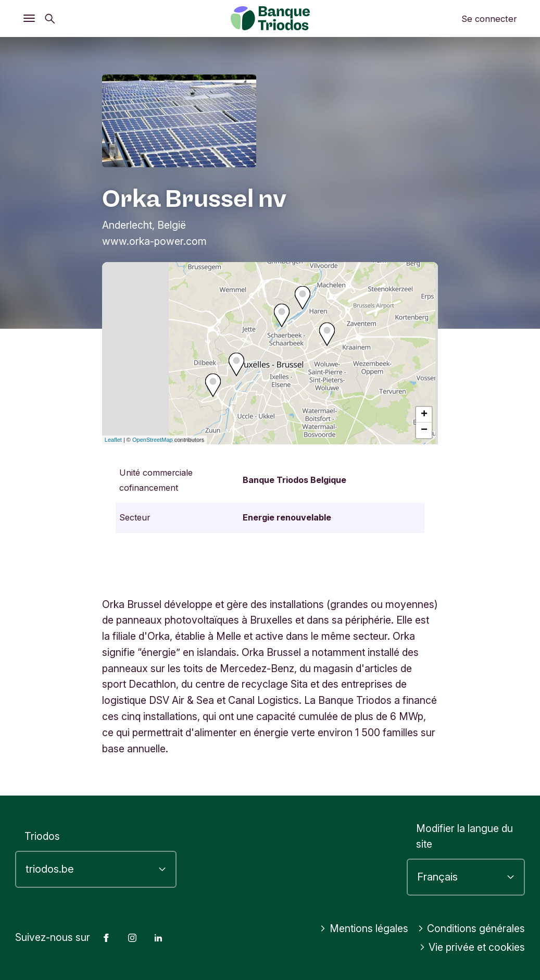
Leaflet (113, 440)
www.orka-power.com (154, 241)
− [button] (424, 430)
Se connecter (489, 19)
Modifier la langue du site (464, 836)
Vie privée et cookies (472, 947)
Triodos (42, 836)
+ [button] (424, 415)
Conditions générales (472, 928)
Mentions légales (364, 928)
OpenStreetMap (153, 440)
